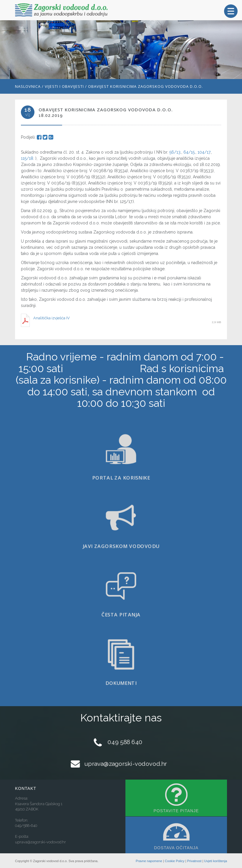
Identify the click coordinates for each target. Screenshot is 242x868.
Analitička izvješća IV (52, 318)
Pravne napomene (149, 861)
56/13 (175, 152)
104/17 (204, 152)
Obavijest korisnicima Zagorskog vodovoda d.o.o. (145, 86)
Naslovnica (28, 86)
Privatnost (194, 861)
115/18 (27, 158)
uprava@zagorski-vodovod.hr (125, 763)
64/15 (188, 152)
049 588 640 (125, 742)
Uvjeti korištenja (216, 861)
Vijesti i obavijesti (64, 86)
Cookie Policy (175, 861)
